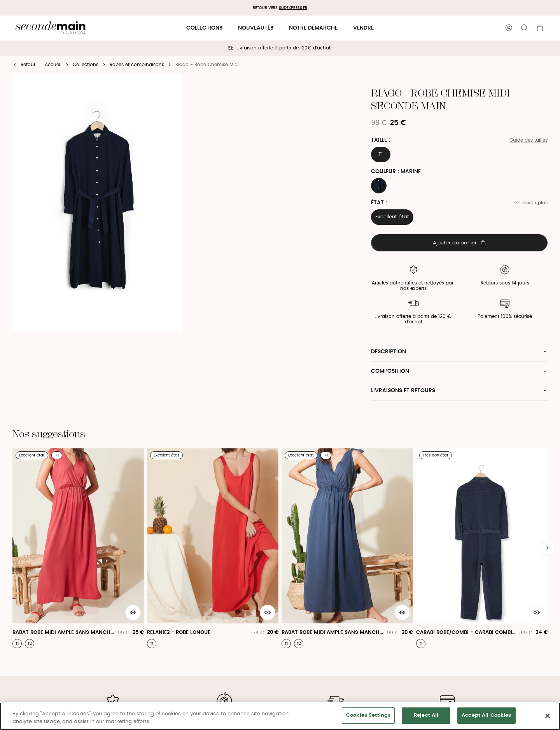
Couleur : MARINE (396, 172)
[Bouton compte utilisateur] (509, 28)
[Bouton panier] (540, 28)
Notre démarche (313, 28)
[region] (280, 716)
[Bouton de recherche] (524, 28)
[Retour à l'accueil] (51, 28)
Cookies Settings (368, 715)
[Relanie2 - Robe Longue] (213, 548)
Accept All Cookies (486, 715)
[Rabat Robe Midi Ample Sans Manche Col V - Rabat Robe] (78, 548)
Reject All (426, 715)
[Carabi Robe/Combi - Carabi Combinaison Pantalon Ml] (482, 548)
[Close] (548, 716)
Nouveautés (256, 28)
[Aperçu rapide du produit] (133, 612)
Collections (204, 28)
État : (379, 203)
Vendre (363, 28)
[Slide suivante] (548, 548)
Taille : (381, 140)
